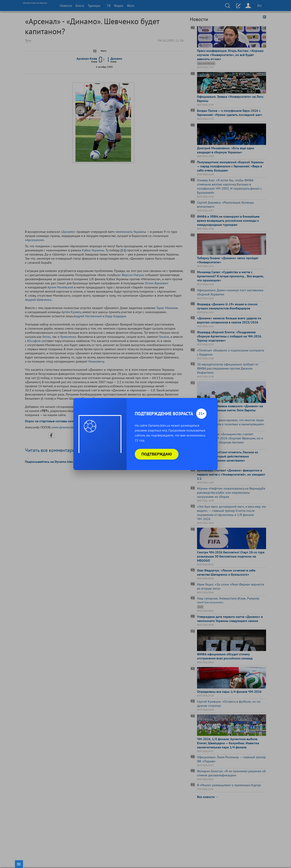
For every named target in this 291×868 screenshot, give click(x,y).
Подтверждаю (157, 454)
